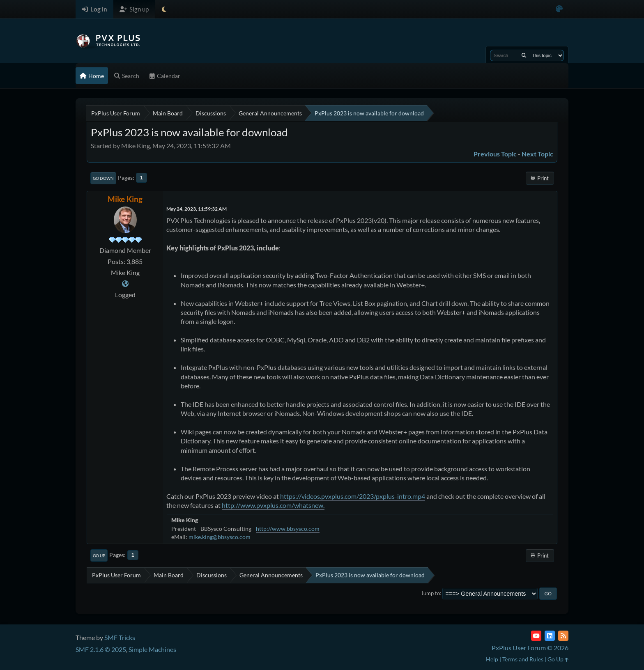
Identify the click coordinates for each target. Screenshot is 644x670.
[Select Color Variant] (559, 9)
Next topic (537, 154)
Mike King (125, 199)
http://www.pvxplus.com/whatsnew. (273, 505)
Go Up (99, 555)
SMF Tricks (120, 637)
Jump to (430, 593)
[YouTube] (536, 636)
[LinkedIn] (550, 636)
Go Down (103, 178)
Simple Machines (152, 649)
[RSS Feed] (563, 636)
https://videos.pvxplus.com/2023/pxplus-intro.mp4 (353, 496)
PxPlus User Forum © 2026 (530, 648)
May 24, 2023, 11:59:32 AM (197, 209)
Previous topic (495, 154)
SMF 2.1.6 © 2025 (101, 649)
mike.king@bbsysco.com (220, 537)
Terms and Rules (523, 659)
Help (492, 659)
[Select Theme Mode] (164, 9)
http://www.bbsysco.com (288, 529)
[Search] (524, 55)
